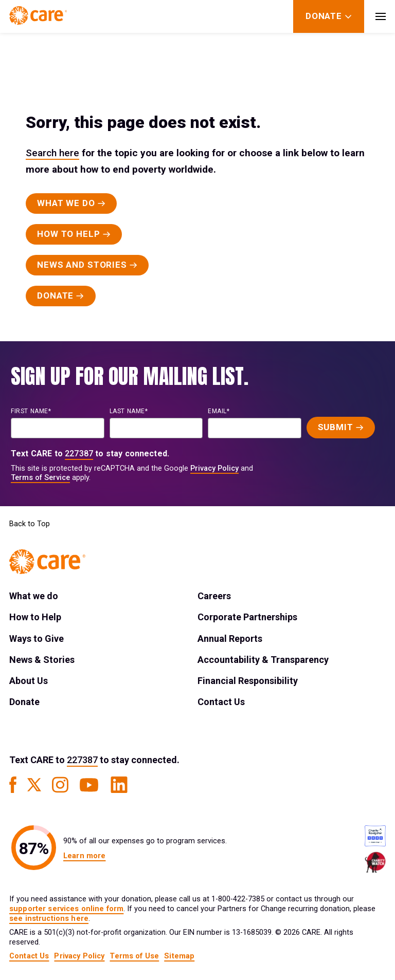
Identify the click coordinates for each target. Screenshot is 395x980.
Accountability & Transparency (263, 660)
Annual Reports (230, 639)
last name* (129, 411)
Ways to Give (37, 639)
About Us (29, 681)
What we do (34, 596)
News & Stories (42, 660)
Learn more (84, 856)
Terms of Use (134, 956)
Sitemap (179, 956)
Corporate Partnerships (247, 617)
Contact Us (221, 702)
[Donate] (324, 16)
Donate (24, 702)
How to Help (35, 617)
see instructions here (49, 919)
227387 (79, 454)
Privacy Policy (214, 468)
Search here (52, 153)
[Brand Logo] (38, 16)
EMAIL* (219, 411)
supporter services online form (66, 909)
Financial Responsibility (248, 681)
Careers (214, 596)
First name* (31, 411)
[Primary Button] (71, 204)
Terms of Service (40, 478)
